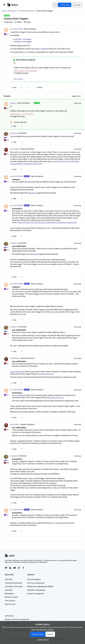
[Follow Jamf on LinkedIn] (10, 568)
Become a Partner (11, 597)
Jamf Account (10, 604)
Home (4, 11)
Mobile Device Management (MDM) (40, 586)
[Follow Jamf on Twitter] (6, 568)
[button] (4, 5)
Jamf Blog (9, 590)
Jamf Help (9, 579)
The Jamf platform (34, 579)
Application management (36, 590)
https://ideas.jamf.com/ (45, 374)
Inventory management (36, 594)
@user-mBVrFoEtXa (17, 372)
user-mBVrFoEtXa (17, 29)
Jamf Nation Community (14, 586)
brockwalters (15, 149)
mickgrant (14, 133)
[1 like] (18, 122)
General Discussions (27, 11)
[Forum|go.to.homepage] (13, 5)
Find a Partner (10, 601)
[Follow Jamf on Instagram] (19, 568)
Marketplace (9, 594)
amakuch (13, 103)
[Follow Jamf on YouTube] (15, 568)
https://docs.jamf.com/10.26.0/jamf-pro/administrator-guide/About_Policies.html (47, 222)
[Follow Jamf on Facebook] (23, 568)
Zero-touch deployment (36, 583)
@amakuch (32, 193)
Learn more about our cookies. (43, 629)
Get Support (13, 11)
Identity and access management (17, 619)
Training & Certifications (14, 583)
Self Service (9, 616)
